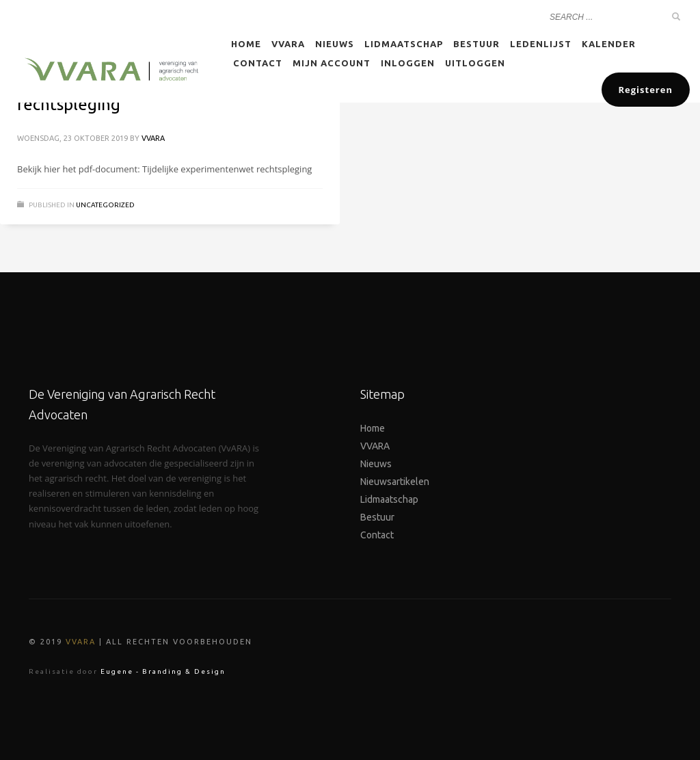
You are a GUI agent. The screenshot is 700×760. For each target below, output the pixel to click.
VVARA (153, 138)
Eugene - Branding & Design (163, 671)
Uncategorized (105, 205)
